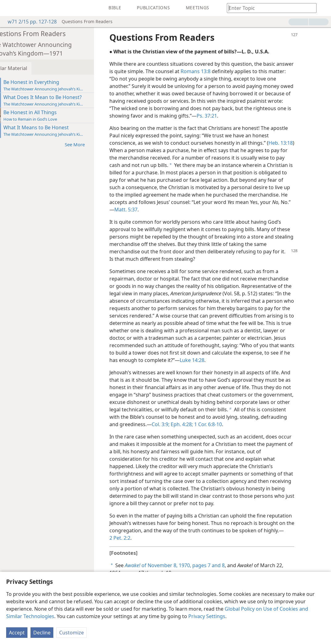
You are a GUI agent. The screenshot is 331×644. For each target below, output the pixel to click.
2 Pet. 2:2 (134, 538)
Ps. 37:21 (221, 116)
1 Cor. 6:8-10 (221, 424)
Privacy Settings (207, 616)
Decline (42, 633)
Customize (72, 633)
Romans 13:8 (209, 71)
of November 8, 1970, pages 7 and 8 (189, 565)
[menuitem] (9, 8)
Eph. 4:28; (195, 424)
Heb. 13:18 (294, 143)
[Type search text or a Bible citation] (269, 8)
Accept (17, 633)
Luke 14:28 (206, 360)
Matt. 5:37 (140, 210)
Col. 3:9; (174, 424)
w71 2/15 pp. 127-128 (29, 22)
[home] (9, 8)
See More (92, 144)
